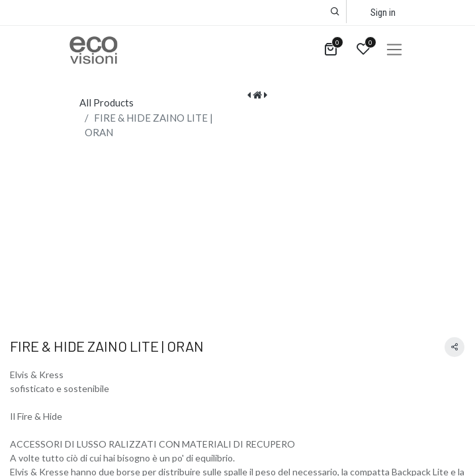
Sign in (383, 13)
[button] (335, 12)
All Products (107, 102)
